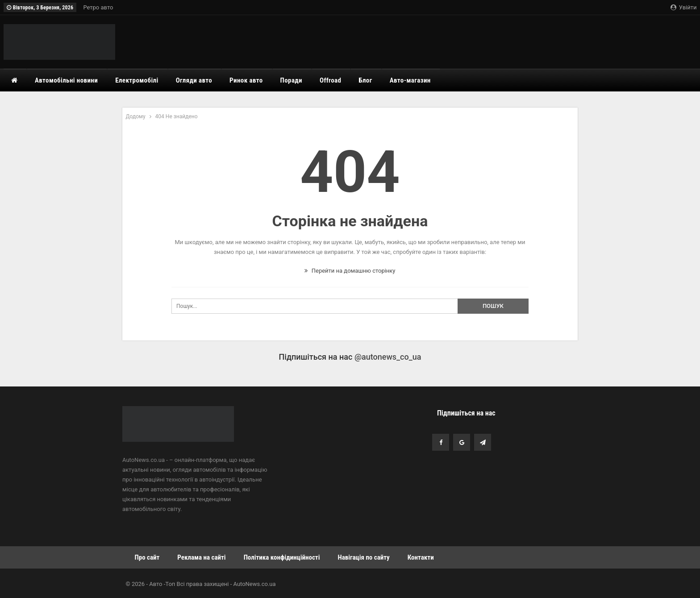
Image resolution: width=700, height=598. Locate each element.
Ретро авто (98, 7)
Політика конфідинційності (282, 557)
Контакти (421, 557)
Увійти (683, 7)
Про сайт (147, 557)
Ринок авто (246, 80)
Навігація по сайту (363, 557)
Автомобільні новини (66, 80)
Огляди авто (194, 80)
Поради (291, 80)
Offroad (330, 80)
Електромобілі (137, 80)
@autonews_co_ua (388, 357)
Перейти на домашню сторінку (350, 271)
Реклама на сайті (201, 557)
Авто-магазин (410, 80)
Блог (365, 80)
